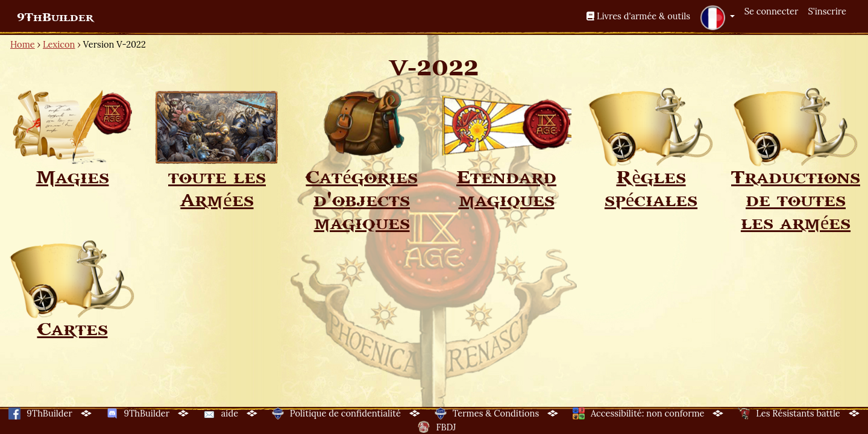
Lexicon (59, 44)
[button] (717, 17)
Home (23, 44)
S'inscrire (827, 11)
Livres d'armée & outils (638, 16)
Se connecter (772, 11)
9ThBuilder (55, 17)
